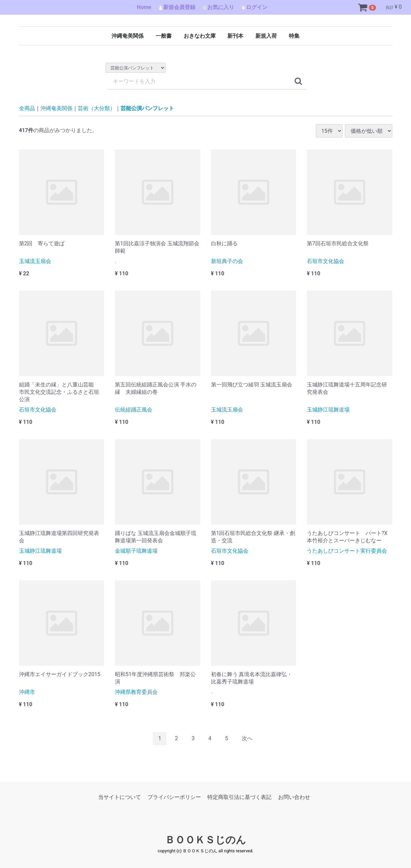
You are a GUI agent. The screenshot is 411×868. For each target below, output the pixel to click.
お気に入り (218, 7)
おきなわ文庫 (200, 36)
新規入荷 (266, 36)
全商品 (27, 108)
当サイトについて (120, 797)
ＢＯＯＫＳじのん (205, 840)
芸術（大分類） (96, 108)
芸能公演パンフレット (147, 108)
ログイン (254, 7)
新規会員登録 (177, 7)
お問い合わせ (294, 797)
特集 (294, 36)
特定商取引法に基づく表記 (239, 797)
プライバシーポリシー (174, 797)
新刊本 (235, 36)
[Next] (247, 739)
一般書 (164, 36)
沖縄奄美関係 (128, 36)
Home (144, 7)
